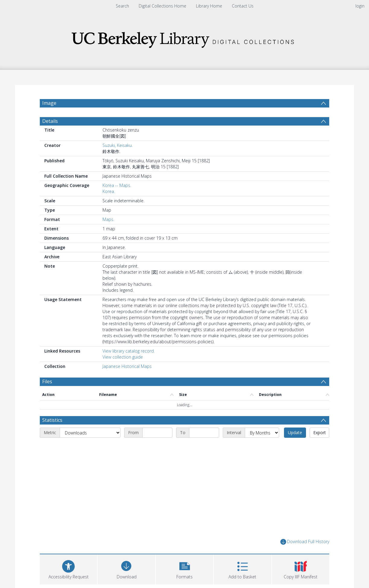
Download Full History (305, 542)
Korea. (109, 191)
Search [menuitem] (122, 6)
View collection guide (123, 357)
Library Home (209, 6)
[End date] (204, 433)
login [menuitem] (360, 6)
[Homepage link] (184, 38)
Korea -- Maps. (117, 185)
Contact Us (243, 6)
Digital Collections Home (162, 6)
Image (49, 103)
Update (295, 432)
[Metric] (90, 433)
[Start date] (157, 433)
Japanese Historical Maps (127, 366)
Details (50, 121)
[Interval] (262, 433)
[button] (184, 569)
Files (47, 381)
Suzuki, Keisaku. (118, 145)
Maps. (108, 219)
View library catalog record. (129, 351)
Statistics (52, 420)
